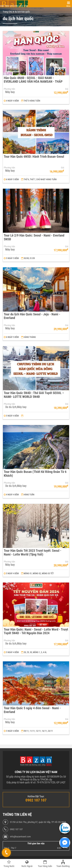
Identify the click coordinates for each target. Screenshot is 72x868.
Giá (67, 89)
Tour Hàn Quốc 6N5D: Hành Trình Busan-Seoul (34, 157)
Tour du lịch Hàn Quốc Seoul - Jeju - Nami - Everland (32, 316)
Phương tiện (9, 89)
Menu (68, 6)
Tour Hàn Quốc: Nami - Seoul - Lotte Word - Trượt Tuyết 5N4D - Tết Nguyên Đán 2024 (36, 631)
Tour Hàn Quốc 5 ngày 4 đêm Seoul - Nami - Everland (32, 710)
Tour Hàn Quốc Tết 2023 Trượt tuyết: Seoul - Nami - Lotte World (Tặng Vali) (33, 552)
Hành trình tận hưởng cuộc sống (14, 6)
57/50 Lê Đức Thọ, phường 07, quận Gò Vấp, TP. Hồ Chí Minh (38, 822)
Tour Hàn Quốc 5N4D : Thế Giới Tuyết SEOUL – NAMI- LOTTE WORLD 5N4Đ (34, 395)
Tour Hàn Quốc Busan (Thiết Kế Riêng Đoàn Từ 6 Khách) (35, 474)
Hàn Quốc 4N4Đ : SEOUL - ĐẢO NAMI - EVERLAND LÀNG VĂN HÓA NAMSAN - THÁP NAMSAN (33, 82)
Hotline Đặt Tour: (36, 796)
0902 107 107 (16, 829)
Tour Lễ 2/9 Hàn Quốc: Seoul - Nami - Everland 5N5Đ (34, 237)
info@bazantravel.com (20, 837)
